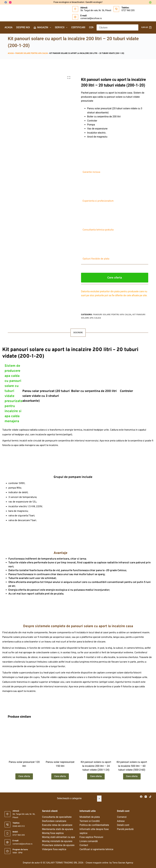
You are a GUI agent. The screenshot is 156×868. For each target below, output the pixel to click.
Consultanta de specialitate (57, 817)
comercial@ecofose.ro (91, 18)
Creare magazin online (97, 863)
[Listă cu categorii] (76, 799)
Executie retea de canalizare (57, 825)
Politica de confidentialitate (94, 825)
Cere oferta (115, 278)
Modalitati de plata (90, 817)
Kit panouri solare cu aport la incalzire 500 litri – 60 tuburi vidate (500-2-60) (132, 767)
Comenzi (122, 817)
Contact (84, 845)
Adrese (121, 821)
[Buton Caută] (135, 27)
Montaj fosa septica (53, 833)
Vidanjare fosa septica (54, 849)
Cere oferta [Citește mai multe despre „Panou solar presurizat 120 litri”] (24, 778)
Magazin (43, 27)
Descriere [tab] (78, 333)
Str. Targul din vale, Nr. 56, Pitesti (96, 10)
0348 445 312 (19, 826)
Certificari (78, 27)
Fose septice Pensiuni (91, 837)
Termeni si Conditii (90, 821)
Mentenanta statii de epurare (58, 829)
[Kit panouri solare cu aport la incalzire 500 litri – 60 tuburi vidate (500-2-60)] (132, 741)
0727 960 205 (128, 10)
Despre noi (23, 27)
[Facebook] (6, 2)
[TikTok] (150, 797)
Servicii (62, 27)
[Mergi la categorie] (99, 799)
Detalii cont (123, 825)
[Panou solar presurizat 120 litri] (24, 741)
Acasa (9, 27)
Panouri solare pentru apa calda (32, 53)
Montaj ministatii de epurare (57, 841)
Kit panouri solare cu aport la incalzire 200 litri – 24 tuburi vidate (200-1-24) (96, 767)
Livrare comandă (89, 841)
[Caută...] (114, 27)
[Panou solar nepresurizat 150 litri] (60, 741)
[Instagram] (10, 2)
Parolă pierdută (125, 829)
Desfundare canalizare (54, 821)
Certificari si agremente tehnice (96, 849)
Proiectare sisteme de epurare (58, 845)
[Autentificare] (150, 2)
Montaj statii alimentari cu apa (58, 837)
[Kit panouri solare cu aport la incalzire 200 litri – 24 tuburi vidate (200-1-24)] (96, 741)
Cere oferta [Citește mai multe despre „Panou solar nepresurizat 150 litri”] (60, 778)
